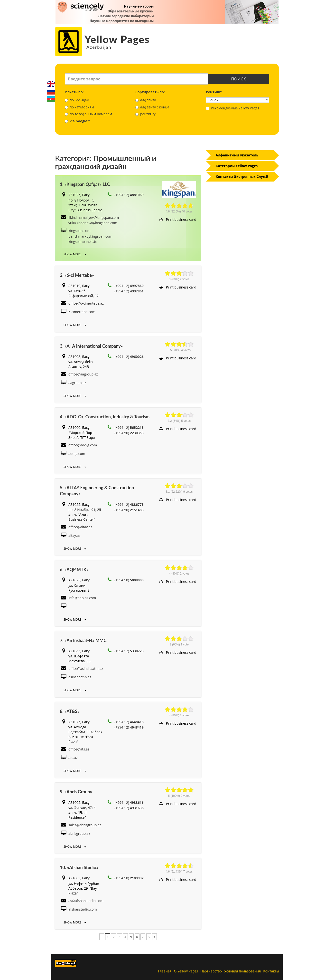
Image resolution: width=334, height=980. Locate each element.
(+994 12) (129, 195)
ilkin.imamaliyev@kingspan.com (94, 217)
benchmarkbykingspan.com (90, 236)
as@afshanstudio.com (86, 901)
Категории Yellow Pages (237, 166)
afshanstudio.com (83, 909)
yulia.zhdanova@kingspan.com (93, 223)
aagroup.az (77, 383)
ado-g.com (77, 454)
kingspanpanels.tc (83, 242)
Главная (165, 971)
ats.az (73, 758)
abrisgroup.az (79, 833)
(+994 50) (129, 433)
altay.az (74, 535)
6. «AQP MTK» (74, 569)
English (51, 84)
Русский (51, 91)
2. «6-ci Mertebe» (77, 275)
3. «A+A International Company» (91, 346)
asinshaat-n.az (80, 677)
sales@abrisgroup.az (85, 825)
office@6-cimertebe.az (86, 303)
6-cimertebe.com (82, 312)
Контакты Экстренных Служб (242, 177)
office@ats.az (79, 749)
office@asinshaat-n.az (86, 668)
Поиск (238, 79)
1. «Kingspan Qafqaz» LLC (85, 184)
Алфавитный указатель (237, 155)
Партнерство (211, 971)
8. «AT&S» (70, 711)
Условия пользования (242, 971)
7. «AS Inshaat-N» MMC (83, 640)
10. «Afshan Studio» (79, 867)
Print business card (178, 219)
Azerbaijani (51, 99)
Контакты (271, 971)
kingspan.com (79, 231)
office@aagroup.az (83, 374)
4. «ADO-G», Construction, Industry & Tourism (105, 417)
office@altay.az (80, 527)
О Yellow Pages (186, 971)
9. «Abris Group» (76, 792)
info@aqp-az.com (82, 598)
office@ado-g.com (83, 445)
